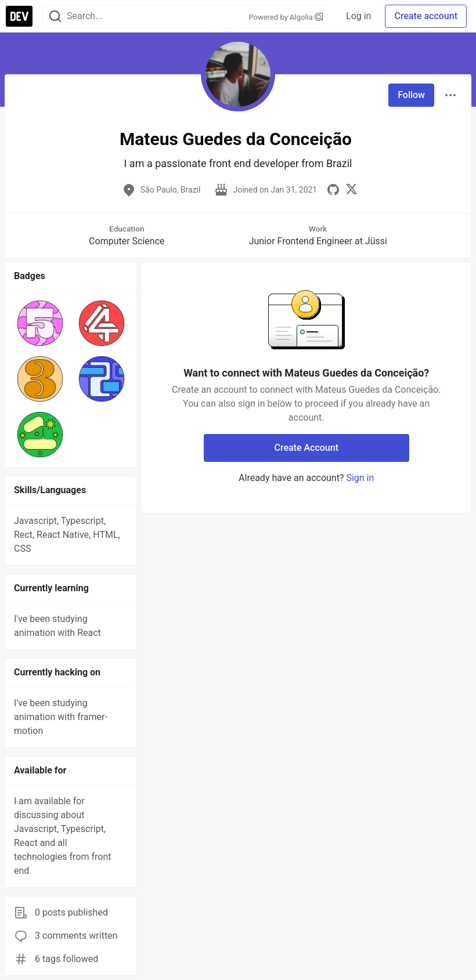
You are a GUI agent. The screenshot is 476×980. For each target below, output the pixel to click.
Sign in (360, 478)
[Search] (55, 17)
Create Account (306, 448)
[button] (40, 323)
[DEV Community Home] (19, 16)
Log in (358, 16)
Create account (426, 16)
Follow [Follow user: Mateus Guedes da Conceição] (411, 95)
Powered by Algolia (286, 17)
